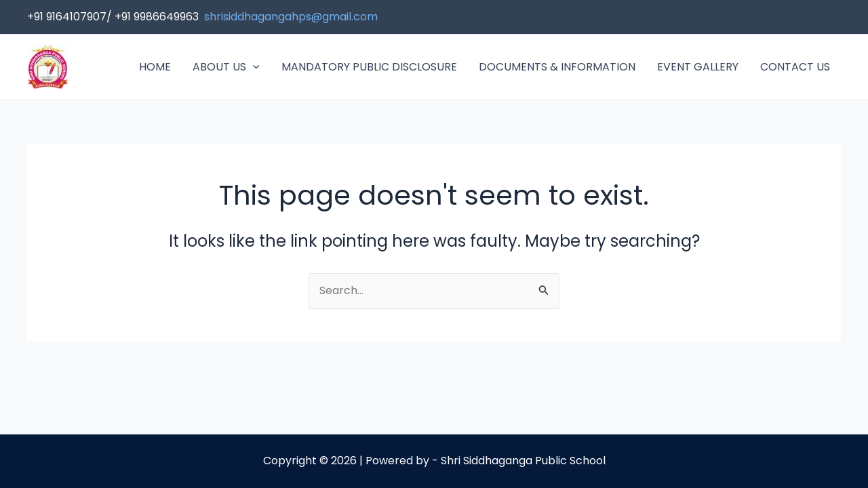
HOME (155, 67)
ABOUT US (226, 67)
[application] (253, 67)
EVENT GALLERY (698, 67)
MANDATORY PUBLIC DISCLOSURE (369, 67)
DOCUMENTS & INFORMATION (557, 67)
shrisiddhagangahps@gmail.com (291, 17)
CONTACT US (795, 67)
